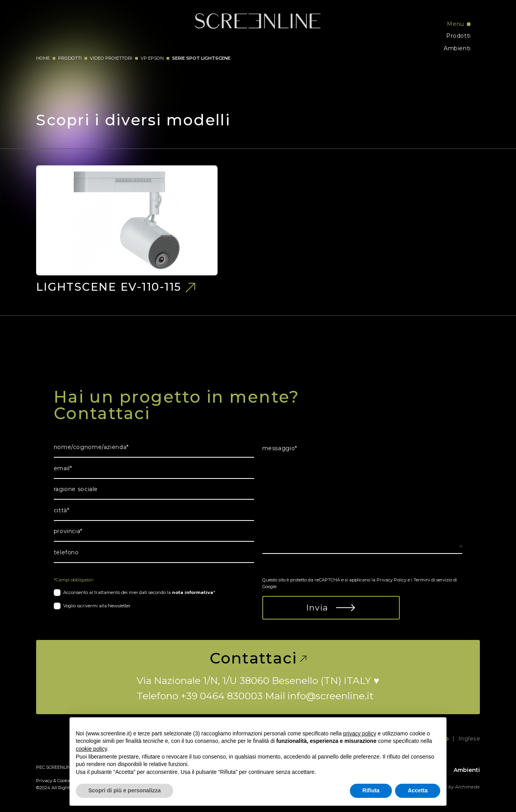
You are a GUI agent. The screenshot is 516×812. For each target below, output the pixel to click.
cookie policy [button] (91, 749)
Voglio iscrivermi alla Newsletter (97, 606)
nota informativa (193, 592)
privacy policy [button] (360, 733)
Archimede (468, 787)
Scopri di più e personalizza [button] (124, 790)
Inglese (469, 739)
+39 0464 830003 (222, 696)
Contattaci (258, 659)
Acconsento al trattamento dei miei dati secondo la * (139, 592)
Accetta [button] (418, 790)
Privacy (44, 781)
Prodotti (458, 36)
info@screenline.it (330, 696)
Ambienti (457, 48)
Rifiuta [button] (371, 790)
